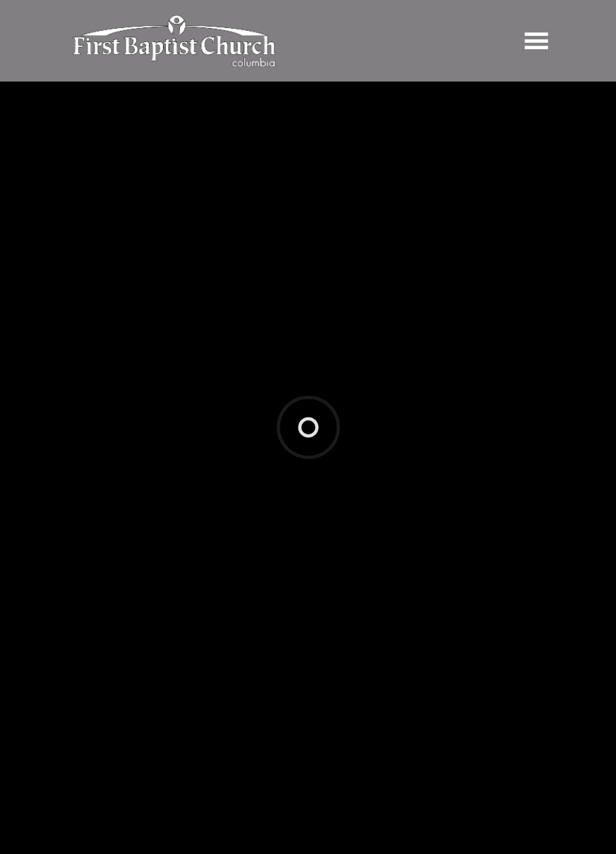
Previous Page (117, 695)
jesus (175, 581)
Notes (208, 464)
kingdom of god (229, 581)
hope (145, 581)
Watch (112, 464)
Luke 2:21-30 (163, 513)
